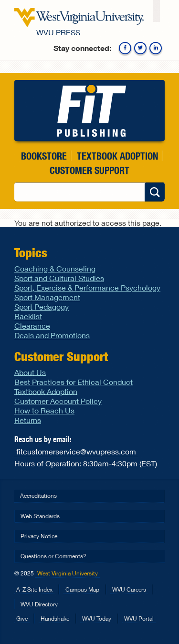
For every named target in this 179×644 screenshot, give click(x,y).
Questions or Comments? (53, 556)
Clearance (32, 326)
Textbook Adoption (117, 156)
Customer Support (89, 170)
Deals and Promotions (52, 335)
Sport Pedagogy (42, 307)
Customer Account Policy (58, 400)
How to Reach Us (44, 410)
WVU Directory (39, 604)
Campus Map (82, 589)
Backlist (28, 316)
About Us (30, 372)
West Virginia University (68, 573)
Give (22, 619)
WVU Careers (129, 589)
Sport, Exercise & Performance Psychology (87, 287)
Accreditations (38, 496)
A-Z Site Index (34, 589)
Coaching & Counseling (55, 268)
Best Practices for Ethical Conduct (74, 381)
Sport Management (47, 297)
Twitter (140, 48)
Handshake (55, 619)
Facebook (125, 48)
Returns (28, 420)
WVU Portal (139, 619)
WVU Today (97, 619)
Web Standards (40, 516)
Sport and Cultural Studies (59, 278)
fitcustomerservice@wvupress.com (76, 451)
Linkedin (156, 48)
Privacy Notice (39, 536)
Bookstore (44, 156)
